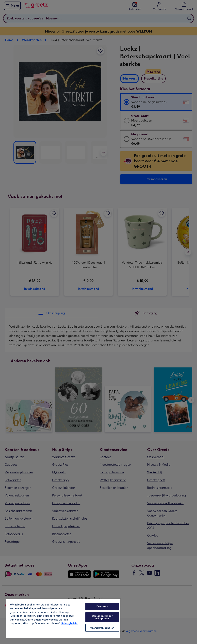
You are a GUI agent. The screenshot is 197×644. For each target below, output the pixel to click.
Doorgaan (102, 607)
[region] (63, 618)
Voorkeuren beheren (102, 628)
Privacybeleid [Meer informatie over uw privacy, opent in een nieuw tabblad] (69, 623)
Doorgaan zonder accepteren (102, 617)
